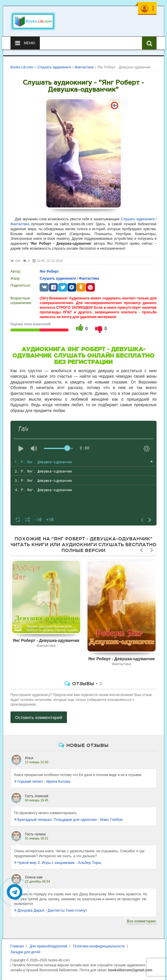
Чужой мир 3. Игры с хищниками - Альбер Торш (58, 863)
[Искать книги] (149, 43)
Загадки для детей (25, 952)
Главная (17, 946)
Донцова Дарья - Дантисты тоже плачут (51, 910)
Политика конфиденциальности (99, 946)
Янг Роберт (49, 271)
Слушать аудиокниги (138, 219)
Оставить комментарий (39, 717)
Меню (25, 43)
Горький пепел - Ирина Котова (42, 781)
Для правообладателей (48, 946)
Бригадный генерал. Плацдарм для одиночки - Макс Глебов (68, 820)
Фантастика (20, 224)
